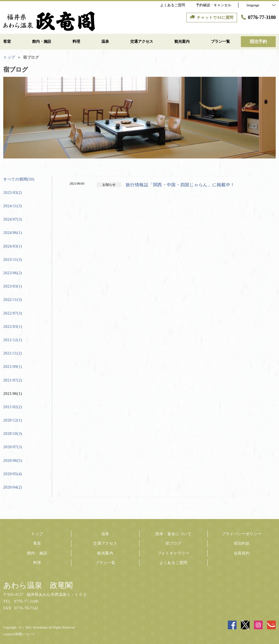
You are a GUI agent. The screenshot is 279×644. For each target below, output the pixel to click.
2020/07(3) (13, 447)
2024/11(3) (13, 206)
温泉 (105, 534)
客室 (37, 543)
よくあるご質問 (173, 563)
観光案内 (105, 553)
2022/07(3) (13, 313)
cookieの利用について (19, 634)
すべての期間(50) (19, 179)
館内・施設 (37, 553)
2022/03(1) (13, 327)
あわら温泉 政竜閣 (38, 585)
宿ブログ (173, 543)
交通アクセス (105, 543)
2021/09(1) (13, 367)
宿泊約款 (242, 543)
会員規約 (242, 553)
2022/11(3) (13, 300)
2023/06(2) (13, 273)
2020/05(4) (13, 474)
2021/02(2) (13, 407)
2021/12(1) (13, 340)
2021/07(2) (13, 380)
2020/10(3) (13, 434)
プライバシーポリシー (242, 534)
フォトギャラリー (174, 553)
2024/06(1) (13, 233)
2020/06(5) (13, 461)
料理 (37, 563)
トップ (37, 534)
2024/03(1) (13, 246)
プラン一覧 (105, 563)
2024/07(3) (13, 219)
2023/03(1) (13, 286)
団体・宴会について (173, 534)
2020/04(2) (13, 487)
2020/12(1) (13, 420)
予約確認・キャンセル (214, 5)
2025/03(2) (13, 193)
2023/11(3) (13, 260)
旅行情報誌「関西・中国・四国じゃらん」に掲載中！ (180, 185)
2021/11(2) (13, 353)
